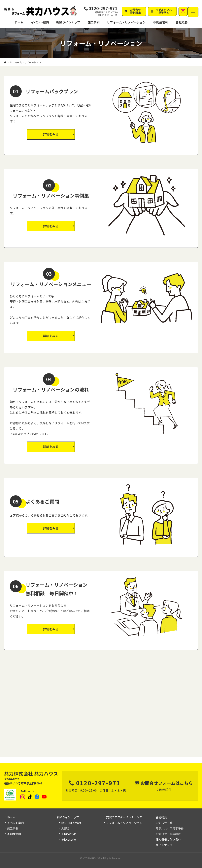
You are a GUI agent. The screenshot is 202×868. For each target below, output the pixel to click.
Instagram (23, 797)
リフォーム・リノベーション (124, 823)
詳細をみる (51, 134)
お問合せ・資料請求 (168, 834)
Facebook (37, 797)
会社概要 (161, 817)
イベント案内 (16, 823)
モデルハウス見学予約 (170, 828)
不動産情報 (153, 23)
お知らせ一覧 (164, 823)
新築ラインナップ (68, 817)
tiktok (30, 797)
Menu (194, 11)
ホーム (11, 817)
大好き (65, 828)
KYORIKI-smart (71, 823)
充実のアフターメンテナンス (124, 817)
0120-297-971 (103, 8)
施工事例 (13, 828)
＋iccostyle (68, 840)
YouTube (44, 797)
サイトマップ (164, 845)
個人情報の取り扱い (168, 840)
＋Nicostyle (69, 834)
